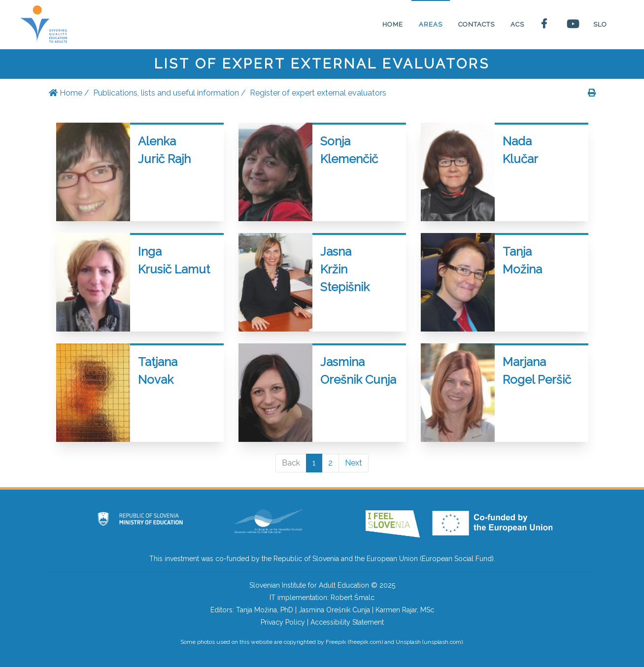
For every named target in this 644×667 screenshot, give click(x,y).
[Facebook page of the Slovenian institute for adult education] (545, 25)
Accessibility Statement (347, 622)
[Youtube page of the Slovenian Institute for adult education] (572, 25)
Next (354, 463)
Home (66, 93)
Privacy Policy (283, 622)
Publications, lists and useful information (166, 93)
